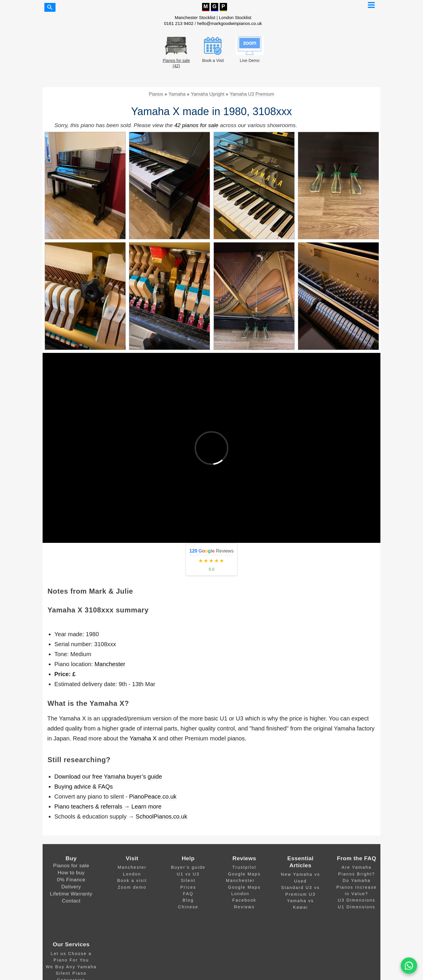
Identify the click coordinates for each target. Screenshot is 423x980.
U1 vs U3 (188, 874)
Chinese (188, 907)
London (132, 874)
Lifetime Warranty (71, 894)
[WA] (409, 966)
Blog (188, 900)
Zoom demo (132, 887)
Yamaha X (143, 738)
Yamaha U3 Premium (252, 94)
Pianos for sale (71, 866)
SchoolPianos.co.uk (162, 816)
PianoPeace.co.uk (153, 797)
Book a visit (132, 880)
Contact (71, 901)
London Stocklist (235, 17)
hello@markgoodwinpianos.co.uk (229, 23)
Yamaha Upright (207, 94)
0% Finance (71, 880)
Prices (188, 887)
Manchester (110, 664)
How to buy (71, 873)
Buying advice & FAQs (84, 787)
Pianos (156, 94)
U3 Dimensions (357, 900)
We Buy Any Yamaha (71, 967)
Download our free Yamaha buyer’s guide (108, 777)
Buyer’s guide (188, 867)
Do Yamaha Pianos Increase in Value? (357, 887)
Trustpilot (244, 867)
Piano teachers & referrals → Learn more (108, 806)
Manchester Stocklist (195, 17)
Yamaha (177, 94)
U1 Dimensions (357, 907)
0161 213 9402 (179, 23)
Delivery (71, 887)
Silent (188, 880)
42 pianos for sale (196, 125)
